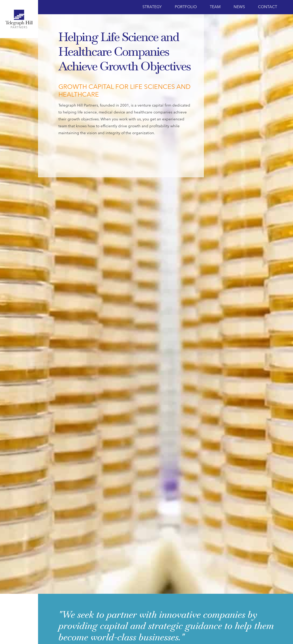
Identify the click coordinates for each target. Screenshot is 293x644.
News (239, 7)
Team (215, 7)
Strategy (152, 7)
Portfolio (186, 7)
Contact (268, 7)
